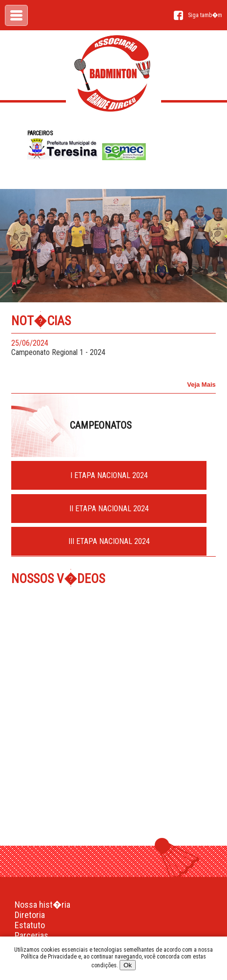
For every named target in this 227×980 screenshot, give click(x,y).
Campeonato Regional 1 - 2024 (103, 348)
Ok (128, 965)
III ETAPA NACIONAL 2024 (109, 541)
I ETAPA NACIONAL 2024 (109, 475)
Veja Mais (201, 385)
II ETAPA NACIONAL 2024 (109, 509)
